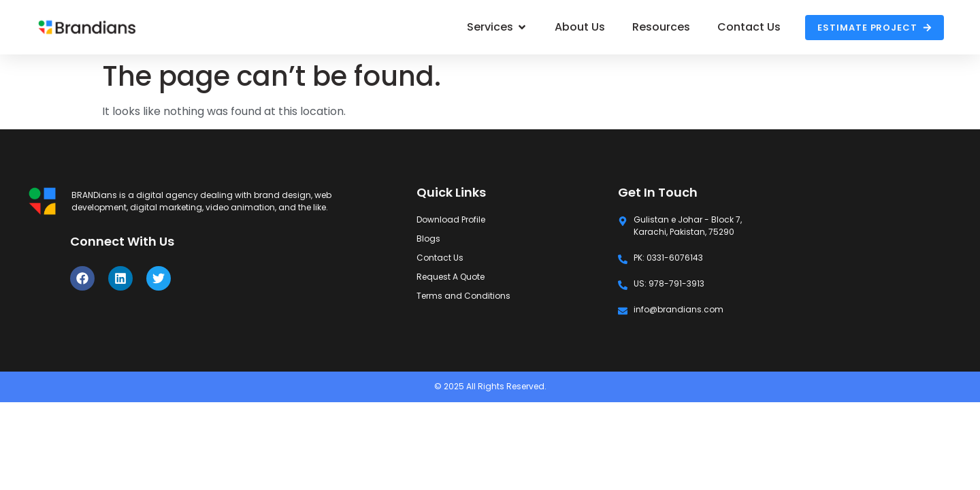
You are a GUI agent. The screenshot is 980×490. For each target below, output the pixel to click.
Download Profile (451, 219)
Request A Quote (451, 277)
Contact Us (440, 258)
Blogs (428, 239)
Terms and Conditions (463, 296)
